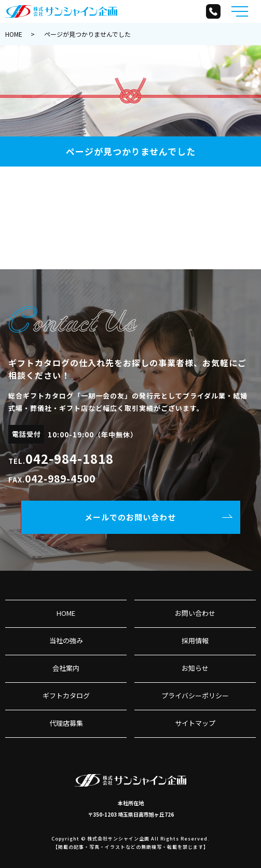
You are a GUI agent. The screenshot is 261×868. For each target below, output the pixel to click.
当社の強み (66, 640)
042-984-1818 (70, 458)
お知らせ (195, 668)
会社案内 (66, 668)
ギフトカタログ (66, 695)
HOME (14, 34)
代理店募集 (66, 723)
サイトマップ (195, 723)
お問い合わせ (195, 613)
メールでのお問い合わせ (130, 517)
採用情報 (195, 640)
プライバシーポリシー (195, 695)
